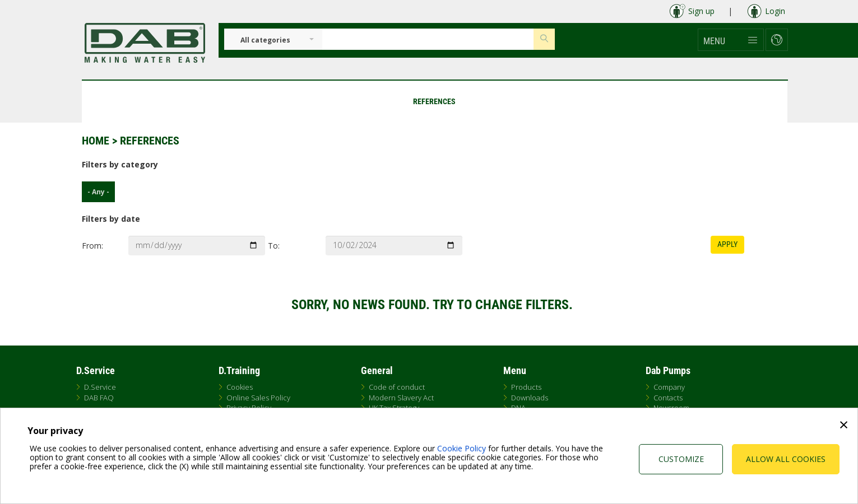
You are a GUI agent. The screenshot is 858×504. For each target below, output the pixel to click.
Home (96, 141)
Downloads (530, 398)
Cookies (240, 387)
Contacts (668, 398)
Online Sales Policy (258, 398)
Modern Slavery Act (401, 398)
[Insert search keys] (428, 39)
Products (526, 387)
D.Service (100, 387)
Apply (727, 244)
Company (669, 387)
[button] (731, 40)
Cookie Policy (462, 448)
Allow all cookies (786, 459)
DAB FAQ (99, 398)
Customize (681, 459)
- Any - (96, 192)
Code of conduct (397, 387)
